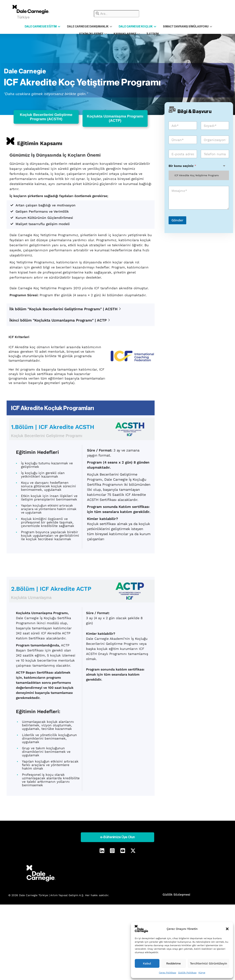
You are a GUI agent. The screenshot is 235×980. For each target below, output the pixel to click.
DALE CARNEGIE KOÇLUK (120, 26)
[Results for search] (138, 19)
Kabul (147, 963)
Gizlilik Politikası (187, 973)
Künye (202, 973)
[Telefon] (215, 156)
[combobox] (117, 14)
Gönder (177, 222)
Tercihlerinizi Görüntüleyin (208, 963)
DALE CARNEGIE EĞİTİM (33, 26)
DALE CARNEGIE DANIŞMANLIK (76, 26)
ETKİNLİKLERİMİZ (208, 26)
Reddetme (174, 963)
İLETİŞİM (134, 33)
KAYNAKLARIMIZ (111, 33)
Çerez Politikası (168, 973)
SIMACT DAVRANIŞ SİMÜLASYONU (167, 26)
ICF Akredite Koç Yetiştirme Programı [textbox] (197, 177)
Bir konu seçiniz (182, 168)
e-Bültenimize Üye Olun (117, 832)
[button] (227, 929)
